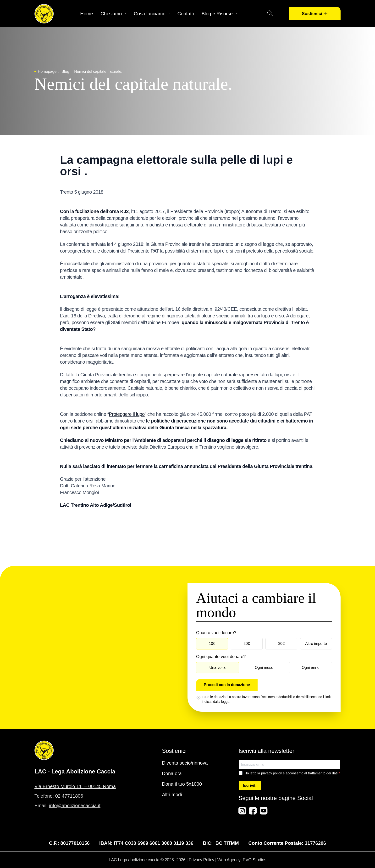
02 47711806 (69, 796)
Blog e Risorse (219, 14)
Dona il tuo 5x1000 (182, 784)
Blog (65, 71)
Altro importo (316, 644)
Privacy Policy (201, 860)
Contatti (186, 14)
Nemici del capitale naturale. (98, 71)
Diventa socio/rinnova (185, 763)
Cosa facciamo (152, 14)
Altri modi (172, 795)
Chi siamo (113, 14)
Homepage (47, 71)
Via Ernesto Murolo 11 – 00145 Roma (75, 786)
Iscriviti (250, 786)
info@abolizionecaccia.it (75, 806)
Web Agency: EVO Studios (242, 860)
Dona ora (172, 773)
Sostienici (315, 14)
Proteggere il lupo (127, 414)
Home (86, 14)
